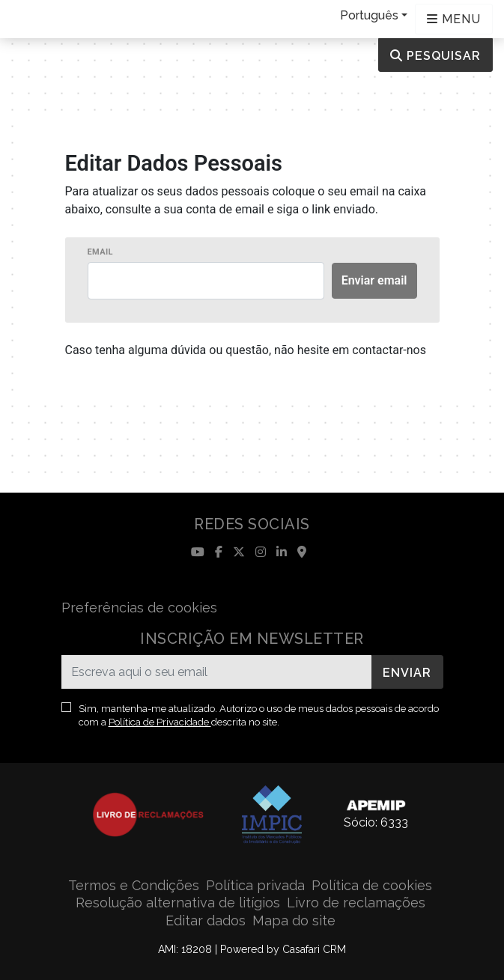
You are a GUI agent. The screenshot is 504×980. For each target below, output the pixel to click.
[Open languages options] (454, 19)
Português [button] (369, 15)
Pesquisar (435, 56)
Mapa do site (294, 920)
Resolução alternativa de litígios (178, 903)
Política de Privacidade (160, 722)
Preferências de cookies (139, 608)
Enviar (407, 673)
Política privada (255, 885)
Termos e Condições (134, 885)
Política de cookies (372, 885)
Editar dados (206, 920)
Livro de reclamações (356, 903)
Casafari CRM (314, 949)
